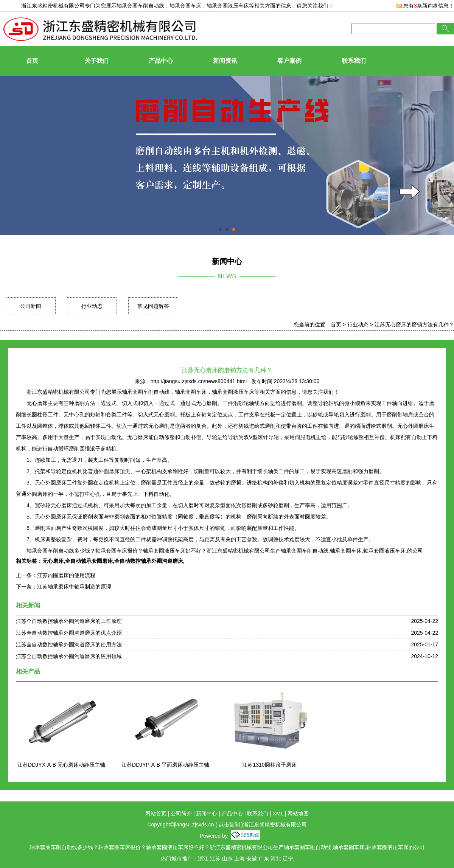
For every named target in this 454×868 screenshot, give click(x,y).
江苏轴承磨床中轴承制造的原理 (74, 587)
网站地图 (298, 814)
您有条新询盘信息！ (425, 6)
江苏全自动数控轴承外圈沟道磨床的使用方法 (69, 644)
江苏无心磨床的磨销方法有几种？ (414, 325)
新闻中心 (207, 814)
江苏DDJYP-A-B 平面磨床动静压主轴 (165, 765)
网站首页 (156, 814)
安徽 (252, 859)
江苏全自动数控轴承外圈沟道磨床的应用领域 (69, 656)
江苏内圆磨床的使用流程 (66, 575)
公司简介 (181, 814)
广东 (264, 859)
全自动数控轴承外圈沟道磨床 (149, 561)
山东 (227, 859)
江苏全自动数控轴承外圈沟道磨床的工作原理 (69, 621)
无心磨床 (53, 561)
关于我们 (96, 61)
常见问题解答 (153, 306)
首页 (32, 61)
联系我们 (354, 61)
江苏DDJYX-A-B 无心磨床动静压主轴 (61, 765)
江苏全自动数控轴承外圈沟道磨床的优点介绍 (69, 633)
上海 (239, 859)
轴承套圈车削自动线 (140, 6)
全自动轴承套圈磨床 (89, 561)
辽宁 (288, 859)
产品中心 (161, 61)
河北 (276, 859)
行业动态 (92, 306)
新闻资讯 (225, 61)
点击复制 (229, 825)
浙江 (203, 859)
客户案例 (289, 61)
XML (278, 814)
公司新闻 (31, 306)
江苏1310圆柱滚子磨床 (269, 765)
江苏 (215, 859)
